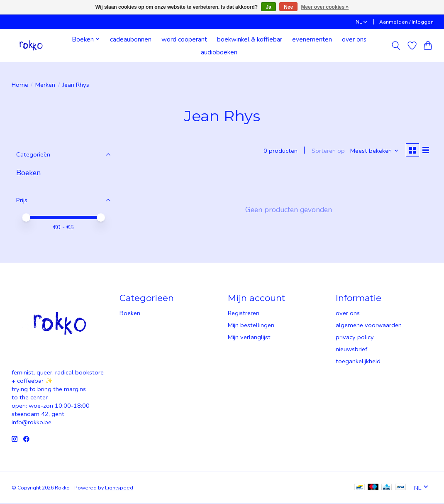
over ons (354, 39)
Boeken (28, 173)
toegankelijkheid (358, 362)
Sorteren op (327, 151)
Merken (45, 85)
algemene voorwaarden (369, 326)
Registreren (244, 314)
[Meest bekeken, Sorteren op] (373, 151)
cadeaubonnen (131, 39)
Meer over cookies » (325, 7)
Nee (288, 7)
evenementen (312, 39)
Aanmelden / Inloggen (406, 22)
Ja (268, 7)
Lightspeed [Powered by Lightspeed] (119, 489)
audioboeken (219, 52)
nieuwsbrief (351, 350)
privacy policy (355, 338)
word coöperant (184, 39)
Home (20, 85)
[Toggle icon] (396, 46)
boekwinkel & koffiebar (250, 39)
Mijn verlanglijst (249, 338)
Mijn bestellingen (251, 326)
